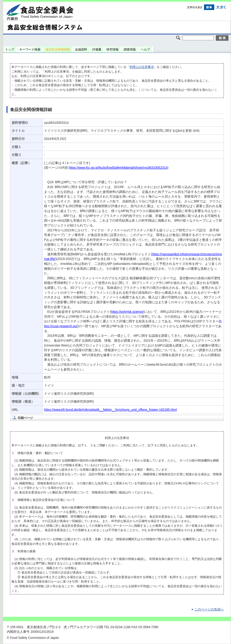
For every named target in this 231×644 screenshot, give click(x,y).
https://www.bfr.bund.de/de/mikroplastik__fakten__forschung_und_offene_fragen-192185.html (110, 410)
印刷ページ (25, 418)
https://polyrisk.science (127, 312)
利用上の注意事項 (142, 67)
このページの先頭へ (209, 609)
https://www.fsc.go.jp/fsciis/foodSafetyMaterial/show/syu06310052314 (118, 168)
